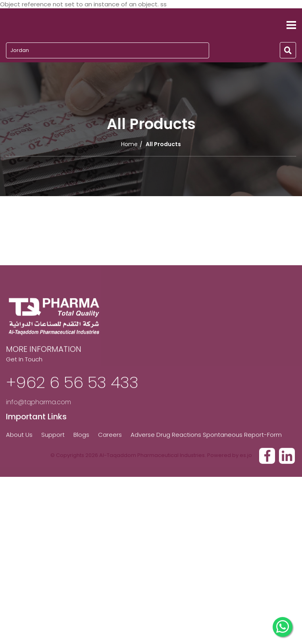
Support (53, 463)
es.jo (246, 455)
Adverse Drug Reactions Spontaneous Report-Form (206, 463)
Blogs (81, 463)
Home (129, 144)
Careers (110, 463)
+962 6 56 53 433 (72, 411)
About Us (19, 463)
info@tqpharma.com (38, 431)
